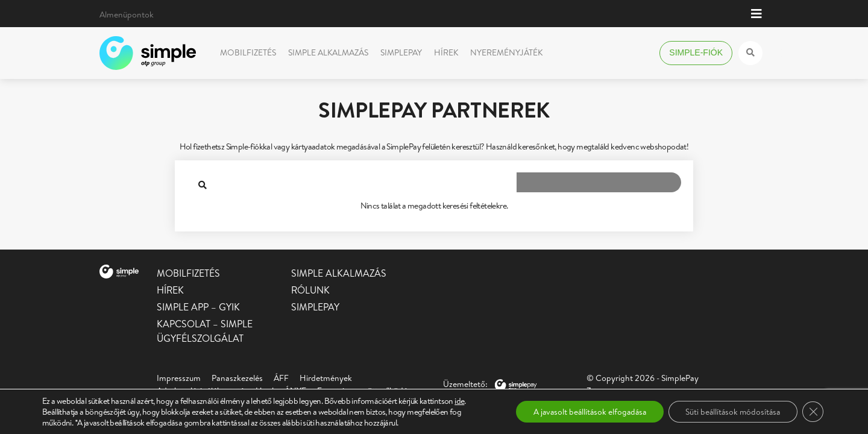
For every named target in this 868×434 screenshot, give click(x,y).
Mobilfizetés (248, 52)
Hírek (446, 52)
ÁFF (281, 378)
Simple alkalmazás (328, 52)
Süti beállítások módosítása (730, 412)
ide (459, 401)
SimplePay (401, 52)
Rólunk (310, 290)
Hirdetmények (326, 378)
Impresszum (179, 378)
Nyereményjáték (506, 52)
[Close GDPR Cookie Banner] (813, 412)
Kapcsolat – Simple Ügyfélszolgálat (205, 331)
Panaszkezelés (237, 378)
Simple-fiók (696, 52)
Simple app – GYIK (198, 307)
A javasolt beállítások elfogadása (582, 412)
